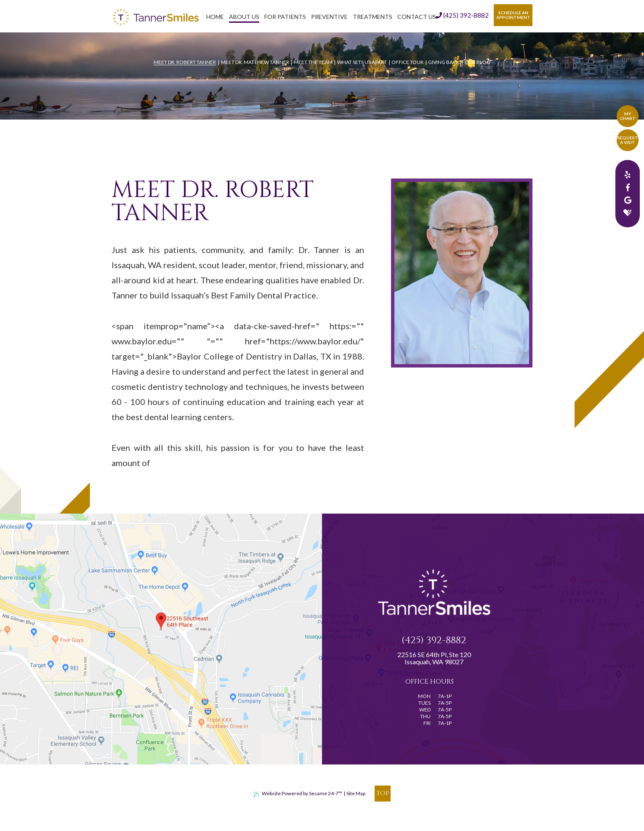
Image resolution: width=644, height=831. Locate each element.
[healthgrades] (628, 213)
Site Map (356, 793)
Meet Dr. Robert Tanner (185, 62)
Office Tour (407, 62)
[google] (628, 200)
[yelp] (628, 175)
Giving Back (444, 62)
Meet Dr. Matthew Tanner (255, 62)
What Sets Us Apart (362, 62)
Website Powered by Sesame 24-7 (298, 794)
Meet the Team (313, 62)
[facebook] (628, 187)
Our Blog (478, 62)
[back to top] (383, 794)
